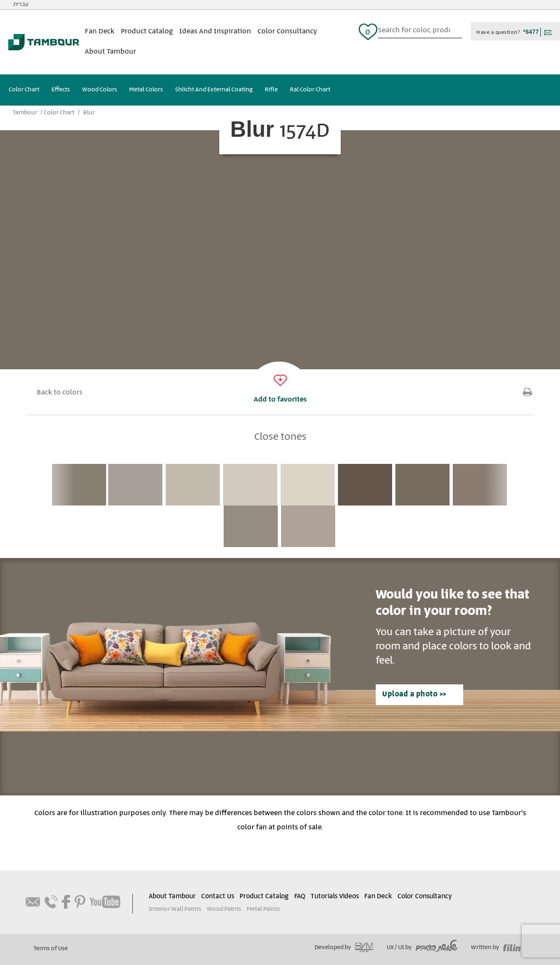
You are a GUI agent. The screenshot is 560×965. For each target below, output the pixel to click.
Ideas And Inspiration (215, 31)
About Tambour (110, 52)
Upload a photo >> (415, 694)
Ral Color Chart (310, 90)
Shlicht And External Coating (214, 90)
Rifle (271, 90)
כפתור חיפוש (458, 32)
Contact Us (218, 896)
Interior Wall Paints (175, 909)
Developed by (344, 947)
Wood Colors (100, 90)
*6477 (531, 32)
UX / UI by (422, 947)
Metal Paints (263, 909)
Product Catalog (147, 31)
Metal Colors (146, 90)
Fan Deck (100, 31)
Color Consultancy (287, 31)
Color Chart (24, 90)
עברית (21, 4)
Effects (61, 90)
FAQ (300, 896)
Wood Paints (224, 909)
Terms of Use (51, 949)
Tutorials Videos (335, 896)
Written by (496, 947)
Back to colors (60, 393)
